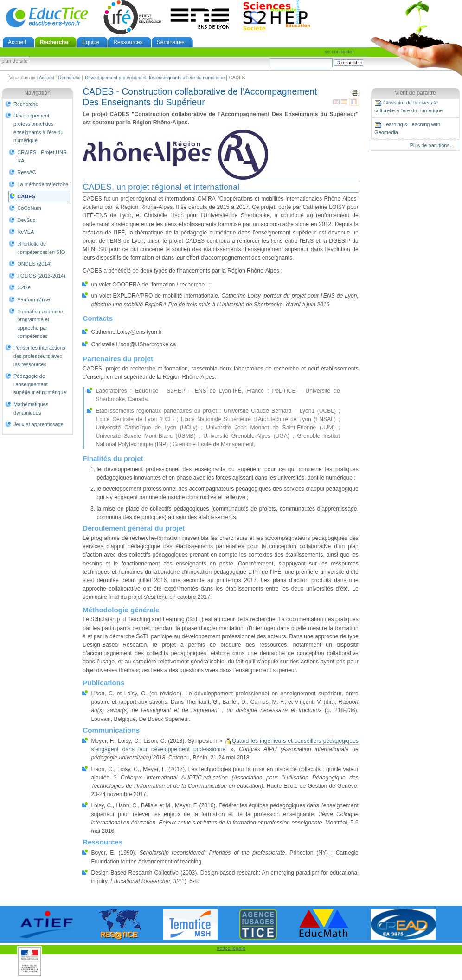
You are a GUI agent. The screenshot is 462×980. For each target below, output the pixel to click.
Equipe (91, 42)
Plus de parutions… (432, 145)
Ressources (128, 42)
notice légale (231, 948)
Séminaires (171, 42)
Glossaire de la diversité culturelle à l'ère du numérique (408, 106)
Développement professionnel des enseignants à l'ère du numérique (155, 78)
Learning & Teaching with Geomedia (407, 128)
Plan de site (14, 61)
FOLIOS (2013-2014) (41, 276)
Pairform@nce (34, 299)
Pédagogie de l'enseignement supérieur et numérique (40, 384)
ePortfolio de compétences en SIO (41, 248)
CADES (26, 196)
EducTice (47, 17)
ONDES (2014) (34, 264)
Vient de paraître (415, 93)
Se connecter (339, 52)
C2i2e (24, 287)
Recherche (54, 42)
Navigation (37, 93)
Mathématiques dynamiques (31, 409)
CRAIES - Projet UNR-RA (43, 156)
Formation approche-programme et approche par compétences (41, 324)
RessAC (26, 172)
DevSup (26, 220)
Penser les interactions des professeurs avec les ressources (39, 356)
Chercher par (270, 58)
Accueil (17, 42)
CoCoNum (29, 208)
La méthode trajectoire (43, 184)
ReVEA (26, 232)
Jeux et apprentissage (38, 424)
